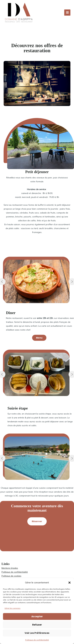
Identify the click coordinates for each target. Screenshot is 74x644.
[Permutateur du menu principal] (67, 13)
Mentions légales (10, 568)
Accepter (37, 616)
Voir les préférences (37, 633)
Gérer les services (12, 608)
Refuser (37, 625)
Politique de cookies (11, 576)
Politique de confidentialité (37, 640)
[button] (69, 583)
